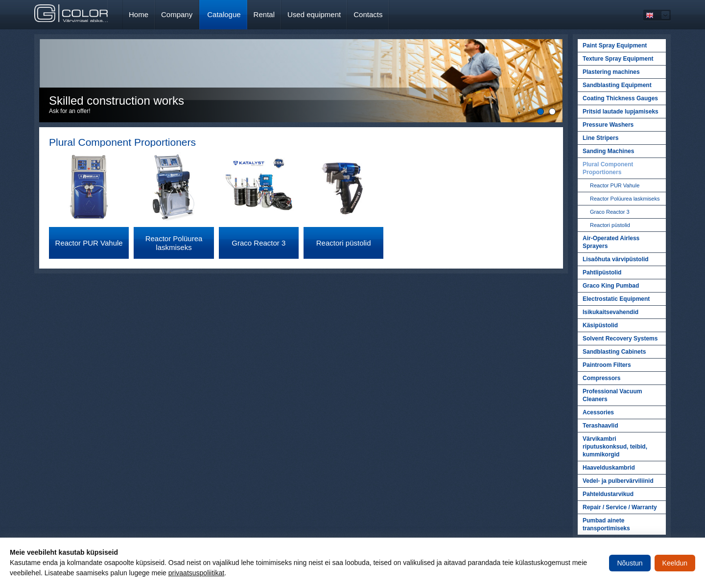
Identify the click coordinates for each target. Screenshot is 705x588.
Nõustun (630, 563)
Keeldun (675, 563)
